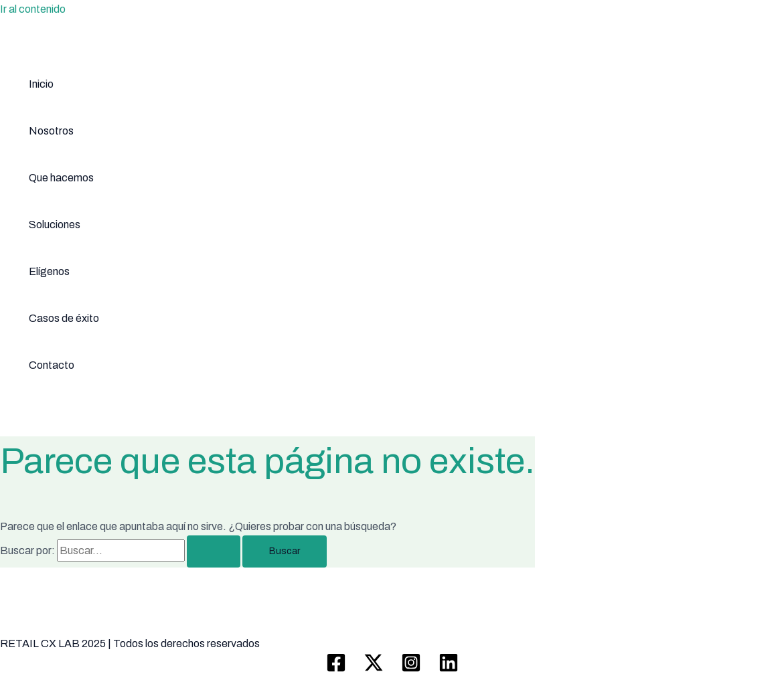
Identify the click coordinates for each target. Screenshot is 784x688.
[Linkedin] (449, 669)
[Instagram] (411, 669)
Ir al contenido (33, 9)
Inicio (41, 84)
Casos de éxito (64, 318)
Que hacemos (61, 178)
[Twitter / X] (374, 669)
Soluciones (55, 225)
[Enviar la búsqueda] (214, 551)
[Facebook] (336, 669)
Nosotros (51, 131)
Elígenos (49, 271)
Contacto (52, 365)
